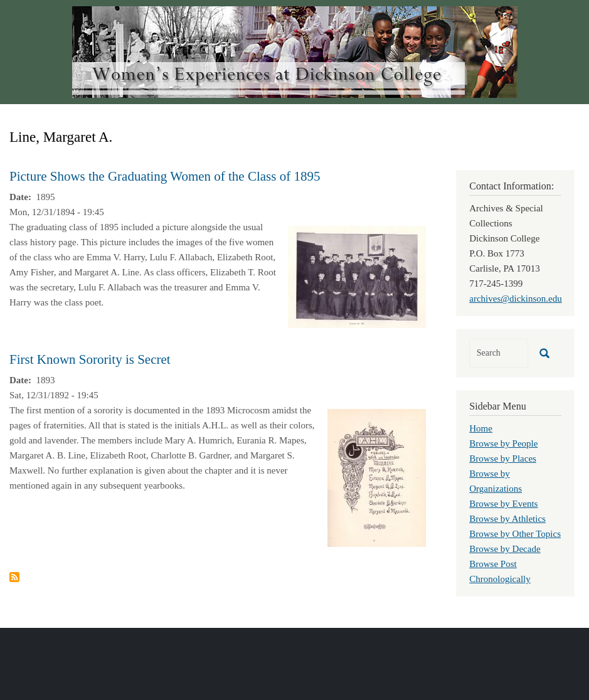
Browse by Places (503, 459)
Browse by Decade (505, 549)
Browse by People (503, 443)
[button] (357, 276)
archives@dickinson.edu (516, 299)
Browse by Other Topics (515, 534)
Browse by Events (503, 504)
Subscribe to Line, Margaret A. (14, 577)
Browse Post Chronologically (500, 571)
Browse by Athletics (507, 519)
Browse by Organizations (496, 481)
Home (481, 428)
